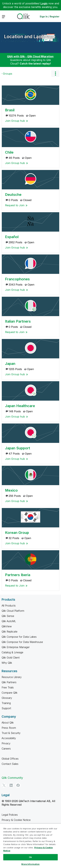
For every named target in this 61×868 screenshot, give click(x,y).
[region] (30, 846)
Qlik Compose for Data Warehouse (22, 642)
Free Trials (8, 687)
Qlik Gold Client (11, 658)
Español (12, 237)
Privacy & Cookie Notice (16, 820)
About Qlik (8, 723)
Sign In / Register (50, 16)
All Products (9, 606)
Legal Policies (10, 815)
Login (44, 3)
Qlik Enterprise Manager (16, 647)
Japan (10, 364)
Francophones (17, 279)
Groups (8, 74)
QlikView (7, 626)
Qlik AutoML (9, 621)
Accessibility (9, 738)
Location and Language (30, 37)
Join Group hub (15, 121)
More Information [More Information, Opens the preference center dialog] (30, 864)
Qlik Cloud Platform (13, 611)
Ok (30, 857)
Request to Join (15, 205)
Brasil (10, 110)
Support (6, 708)
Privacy (6, 743)
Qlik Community (12, 778)
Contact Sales (10, 764)
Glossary (7, 698)
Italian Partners (18, 321)
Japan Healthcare (20, 406)
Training (6, 703)
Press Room (9, 728)
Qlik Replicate (10, 632)
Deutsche (13, 195)
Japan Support (18, 448)
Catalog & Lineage (12, 652)
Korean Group (17, 533)
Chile (9, 152)
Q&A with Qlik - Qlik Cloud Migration (30, 56)
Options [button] (55, 74)
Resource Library (12, 677)
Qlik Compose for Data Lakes (19, 637)
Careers (6, 749)
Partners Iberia (18, 575)
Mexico (11, 490)
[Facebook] (18, 785)
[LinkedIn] (11, 785)
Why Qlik (7, 663)
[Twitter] (4, 785)
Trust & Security (11, 733)
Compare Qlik (10, 693)
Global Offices (10, 759)
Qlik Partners (9, 682)
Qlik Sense (8, 616)
